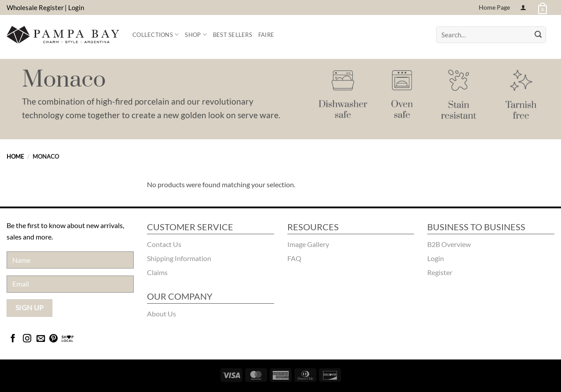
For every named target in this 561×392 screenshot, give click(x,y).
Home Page (494, 7)
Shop (196, 34)
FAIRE (266, 35)
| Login (74, 7)
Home (15, 156)
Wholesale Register (35, 7)
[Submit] (538, 35)
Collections (156, 34)
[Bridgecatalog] (68, 339)
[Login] (523, 8)
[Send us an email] (41, 339)
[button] (542, 7)
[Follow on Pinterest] (53, 339)
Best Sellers (233, 35)
